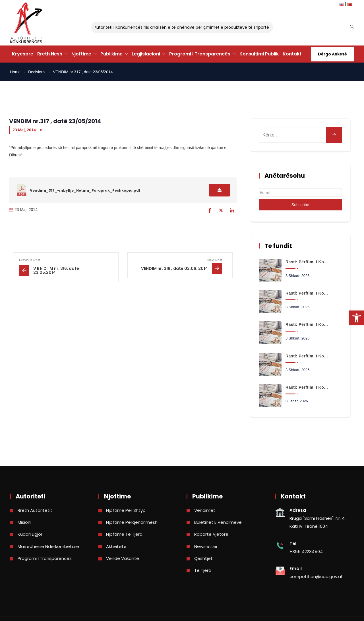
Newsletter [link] (206, 546)
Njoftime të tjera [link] (124, 534)
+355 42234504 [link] (306, 551)
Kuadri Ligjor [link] (30, 534)
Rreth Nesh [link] (50, 54)
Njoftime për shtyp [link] (126, 510)
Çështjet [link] (203, 558)
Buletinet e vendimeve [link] (218, 522)
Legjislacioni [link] (146, 54)
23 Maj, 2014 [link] (24, 130)
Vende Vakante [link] (123, 558)
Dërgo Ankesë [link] (332, 54)
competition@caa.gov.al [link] (316, 577)
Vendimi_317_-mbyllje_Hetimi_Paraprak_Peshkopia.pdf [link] (85, 190)
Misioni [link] (24, 522)
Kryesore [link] (23, 54)
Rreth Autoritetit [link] (35, 510)
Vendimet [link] (205, 510)
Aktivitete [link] (116, 546)
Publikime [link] (111, 54)
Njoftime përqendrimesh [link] (132, 522)
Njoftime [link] (81, 54)
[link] (357, 318)
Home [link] (15, 72)
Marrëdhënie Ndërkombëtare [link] (48, 546)
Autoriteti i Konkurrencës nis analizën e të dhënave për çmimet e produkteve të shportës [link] (185, 27)
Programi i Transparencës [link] (200, 54)
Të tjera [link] (203, 570)
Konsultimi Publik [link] (259, 54)
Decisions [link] (37, 72)
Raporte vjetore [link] (211, 534)
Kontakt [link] (292, 54)
